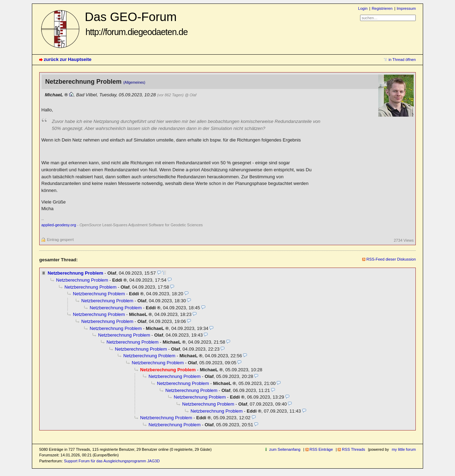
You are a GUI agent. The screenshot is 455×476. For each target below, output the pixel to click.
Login (363, 8)
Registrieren (382, 8)
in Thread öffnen (402, 60)
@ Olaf (191, 95)
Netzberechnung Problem (75, 273)
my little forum (404, 449)
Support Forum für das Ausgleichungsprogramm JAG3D (112, 461)
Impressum (406, 8)
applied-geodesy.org (59, 225)
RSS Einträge (321, 449)
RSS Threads (353, 449)
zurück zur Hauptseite (68, 59)
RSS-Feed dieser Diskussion (391, 259)
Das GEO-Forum (136, 23)
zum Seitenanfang (285, 449)
